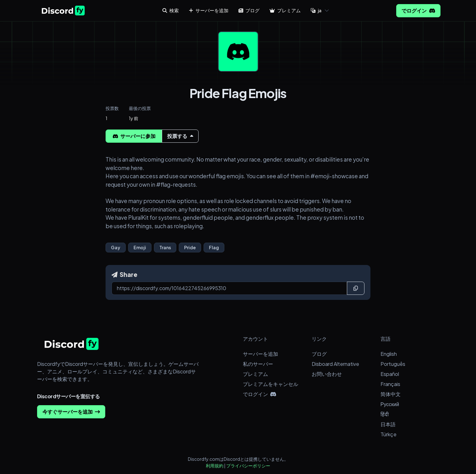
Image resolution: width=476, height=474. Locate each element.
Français (390, 384)
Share (124, 274)
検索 (171, 10)
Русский (390, 404)
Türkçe (388, 434)
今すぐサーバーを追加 (71, 412)
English (389, 354)
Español (390, 374)
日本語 (388, 424)
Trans (165, 247)
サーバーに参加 (134, 136)
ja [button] (316, 10)
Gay (116, 247)
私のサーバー (258, 364)
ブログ (319, 354)
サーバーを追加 (260, 354)
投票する (180, 136)
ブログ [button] (249, 10)
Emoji (140, 247)
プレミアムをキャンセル (271, 384)
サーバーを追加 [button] (209, 10)
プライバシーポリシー (248, 466)
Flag (214, 247)
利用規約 (215, 466)
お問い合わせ (327, 374)
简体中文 (391, 394)
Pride (190, 247)
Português (393, 364)
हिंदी (385, 414)
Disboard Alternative (335, 364)
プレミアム (255, 374)
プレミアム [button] (285, 10)
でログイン (418, 11)
